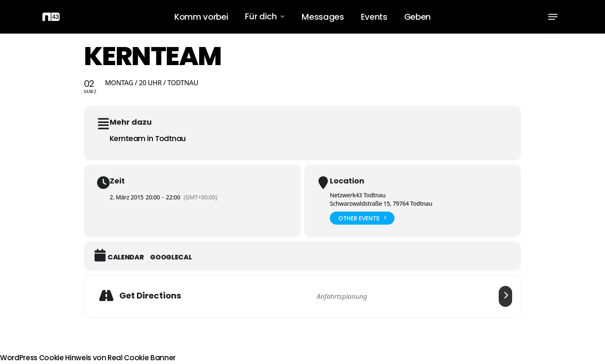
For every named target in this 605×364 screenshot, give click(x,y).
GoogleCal (171, 257)
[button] (553, 17)
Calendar (126, 257)
